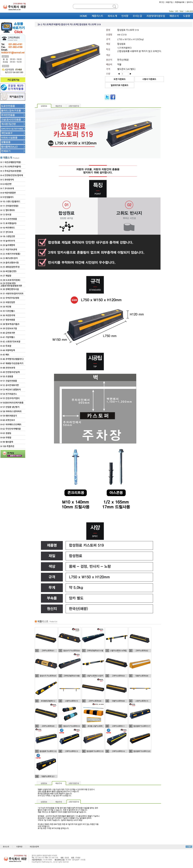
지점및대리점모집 (156, 16)
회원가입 (169, 2)
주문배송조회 (180, 2)
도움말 (187, 16)
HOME (84, 16)
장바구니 (190, 2)
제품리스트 (97, 16)
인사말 (125, 16)
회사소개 (112, 16)
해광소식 (174, 16)
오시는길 (137, 16)
